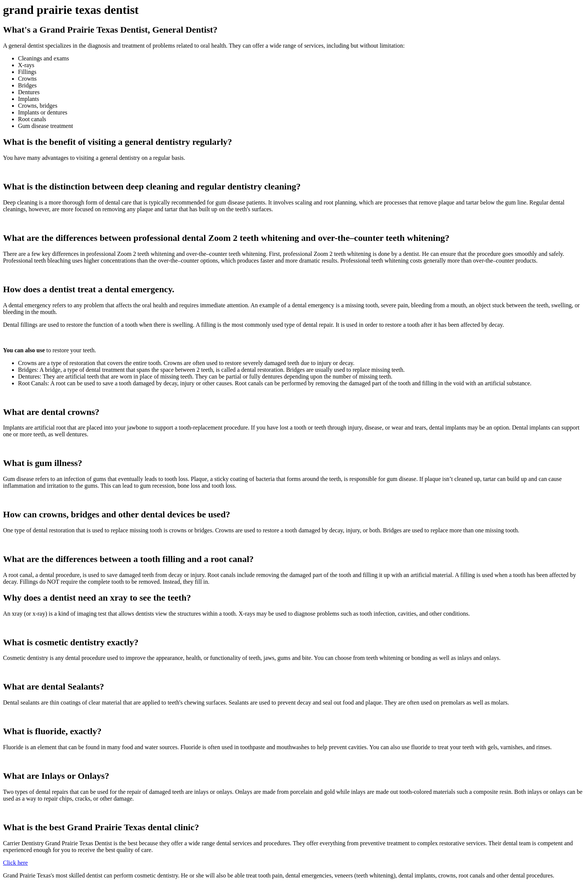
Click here (15, 863)
